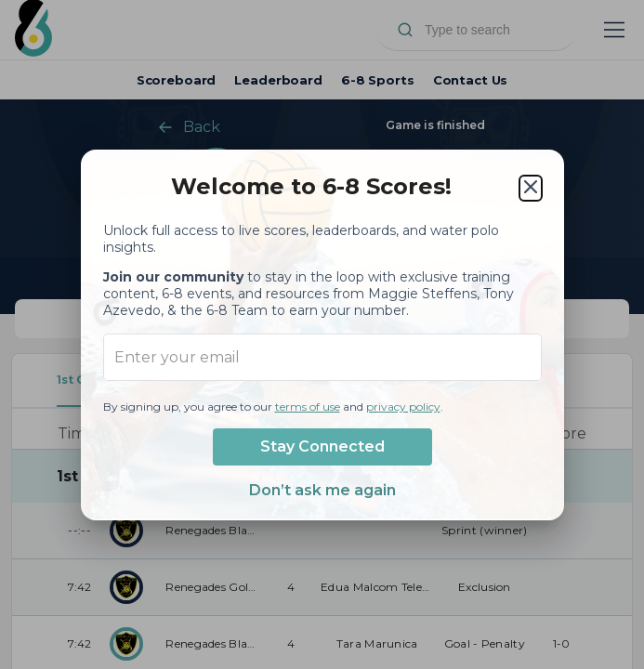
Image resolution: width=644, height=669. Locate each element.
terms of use (308, 407)
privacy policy (403, 407)
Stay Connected (322, 446)
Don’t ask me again (322, 490)
